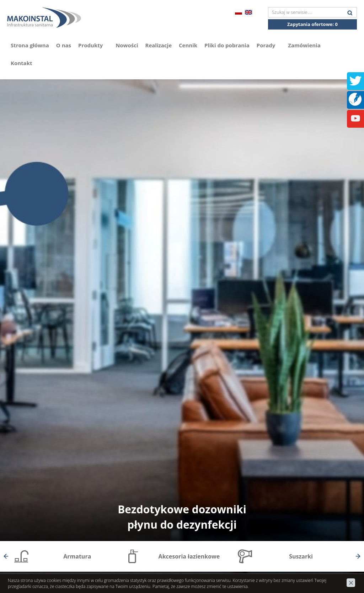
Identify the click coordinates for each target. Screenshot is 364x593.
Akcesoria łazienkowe (189, 556)
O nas (64, 45)
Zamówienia (304, 45)
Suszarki (301, 556)
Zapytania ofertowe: (312, 24)
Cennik (188, 45)
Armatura (77, 556)
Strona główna (30, 45)
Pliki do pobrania (227, 45)
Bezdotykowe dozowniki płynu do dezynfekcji (182, 517)
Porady (269, 45)
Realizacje (159, 45)
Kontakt (22, 63)
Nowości (127, 45)
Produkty (93, 45)
